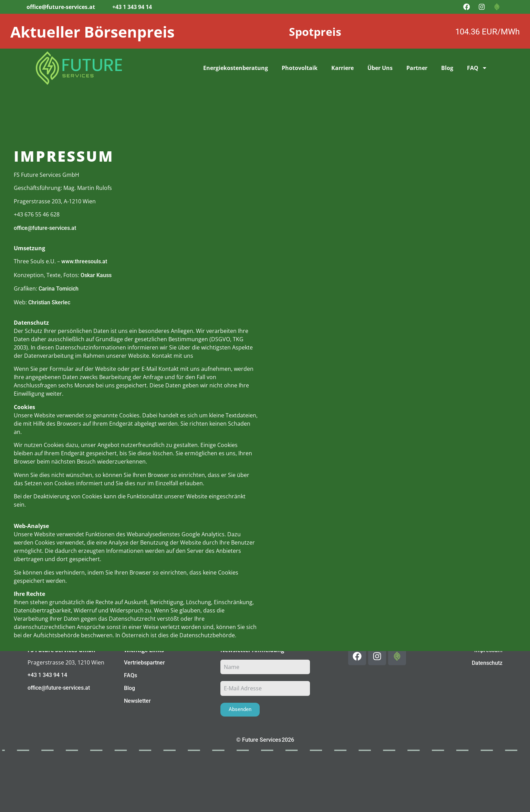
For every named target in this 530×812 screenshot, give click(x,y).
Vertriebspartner (144, 663)
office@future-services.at (45, 228)
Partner (417, 68)
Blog (447, 68)
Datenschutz (487, 663)
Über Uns (380, 68)
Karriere (342, 68)
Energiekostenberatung (236, 68)
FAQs (131, 675)
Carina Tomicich (59, 289)
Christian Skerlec (49, 302)
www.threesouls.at (84, 261)
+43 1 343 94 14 (47, 675)
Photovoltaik (300, 68)
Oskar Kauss (96, 275)
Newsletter (137, 701)
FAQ (477, 68)
